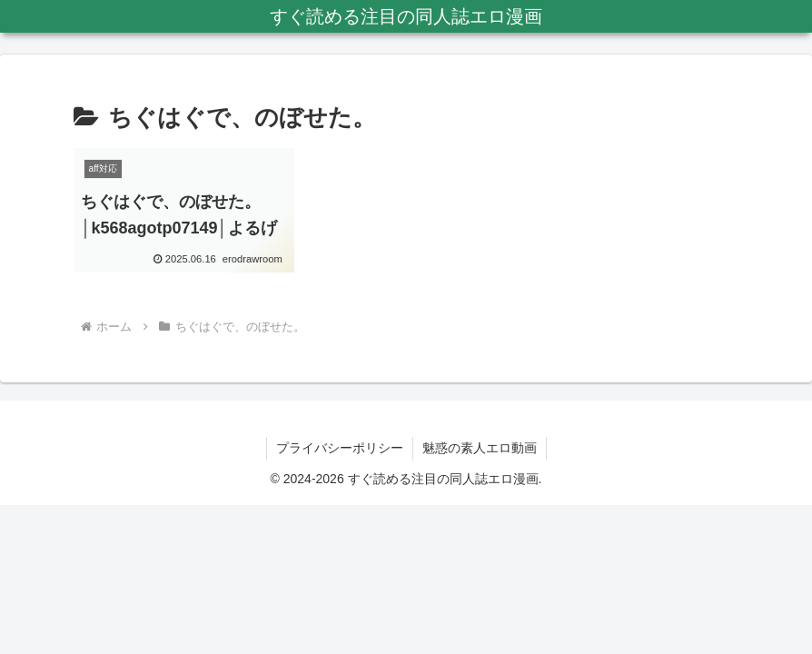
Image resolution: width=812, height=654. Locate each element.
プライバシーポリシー (340, 448)
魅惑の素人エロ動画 (480, 448)
